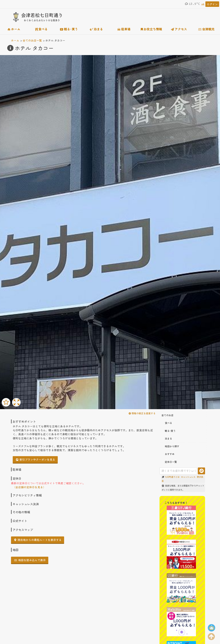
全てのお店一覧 (32, 40)
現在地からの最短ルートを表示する (38, 540)
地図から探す (170, 446)
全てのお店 (167, 415)
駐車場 (124, 29)
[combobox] (178, 471)
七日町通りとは (172, 477)
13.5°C (192, 4)
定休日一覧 (169, 462)
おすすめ (168, 454)
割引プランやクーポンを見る (36, 459)
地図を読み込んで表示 (30, 560)
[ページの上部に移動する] (211, 636)
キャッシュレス (188, 477)
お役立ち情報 (152, 29)
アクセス (179, 29)
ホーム (14, 29)
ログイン (212, 4)
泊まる (96, 29)
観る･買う (69, 29)
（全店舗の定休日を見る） (29, 487)
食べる (41, 29)
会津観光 (206, 29)
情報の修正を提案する (142, 413)
